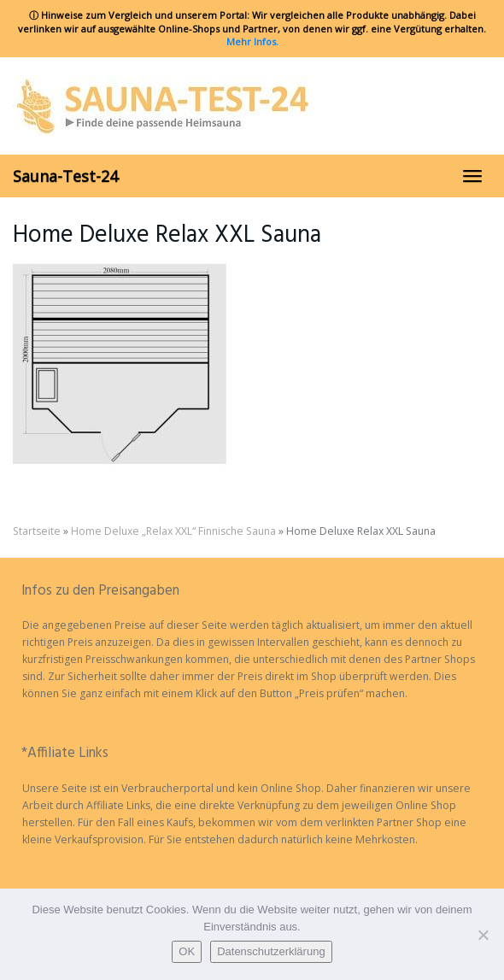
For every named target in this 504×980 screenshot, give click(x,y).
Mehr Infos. (252, 41)
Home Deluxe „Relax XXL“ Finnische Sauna (173, 531)
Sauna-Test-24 (65, 176)
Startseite (37, 531)
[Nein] (483, 935)
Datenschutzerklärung (271, 951)
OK (187, 951)
